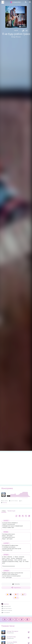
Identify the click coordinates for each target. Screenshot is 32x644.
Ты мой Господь (11, 637)
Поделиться (16, 588)
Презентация (11, 511)
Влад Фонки (16, 37)
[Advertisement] (16, 468)
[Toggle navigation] (30, 2)
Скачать (16, 584)
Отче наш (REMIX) (12, 642)
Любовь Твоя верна (12, 631)
